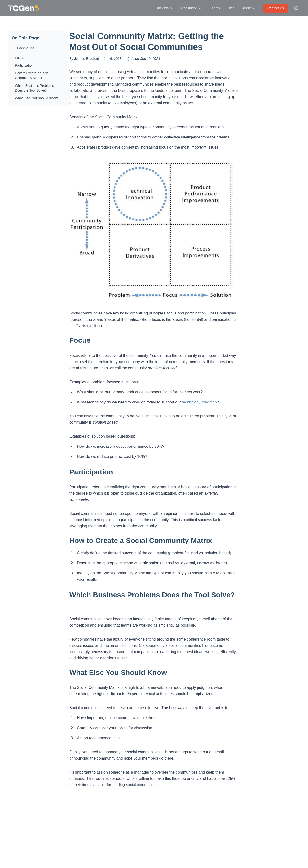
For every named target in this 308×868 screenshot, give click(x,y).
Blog (231, 8)
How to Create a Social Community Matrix (32, 75)
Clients (215, 8)
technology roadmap (199, 402)
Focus (19, 58)
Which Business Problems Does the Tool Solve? (35, 88)
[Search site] (296, 8)
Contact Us (276, 8)
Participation (24, 65)
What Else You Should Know (36, 98)
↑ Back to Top (25, 48)
